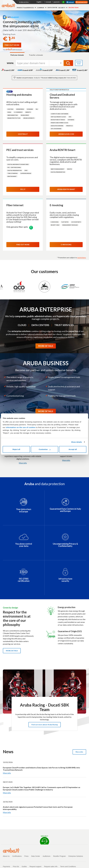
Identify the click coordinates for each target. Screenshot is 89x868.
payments (57, 2)
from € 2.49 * (80, 70)
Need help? (44, 840)
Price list (16, 866)
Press (26, 856)
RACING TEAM (74, 7)
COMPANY (41, 8)
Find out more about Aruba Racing (45, 725)
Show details (77, 442)
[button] (41, 50)
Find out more (23, 245)
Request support (35, 866)
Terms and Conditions (68, 866)
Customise (45, 449)
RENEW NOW (79, 63)
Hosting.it (23, 134)
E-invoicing (66, 245)
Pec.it (23, 189)
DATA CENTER (52, 7)
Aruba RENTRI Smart (66, 189)
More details (12, 651)
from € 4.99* (25, 70)
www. (10, 63)
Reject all (16, 449)
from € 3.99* (8, 70)
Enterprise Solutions (76, 856)
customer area (82, 2)
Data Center (36, 856)
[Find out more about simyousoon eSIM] (12, 45)
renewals (48, 2)
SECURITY (62, 8)
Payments (6, 866)
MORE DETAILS (46, 346)
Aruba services (24, 2)
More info (23, 463)
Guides (24, 866)
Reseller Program (59, 856)
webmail (70, 2)
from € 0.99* (44, 70)
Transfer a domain (36, 55)
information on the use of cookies (21, 427)
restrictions (82, 258)
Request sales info (51, 866)
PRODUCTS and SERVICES (25, 8)
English (40, 2)
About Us (6, 856)
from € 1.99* (63, 70)
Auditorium (47, 856)
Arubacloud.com (66, 134)
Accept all (73, 449)
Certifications (17, 856)
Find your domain (17, 55)
